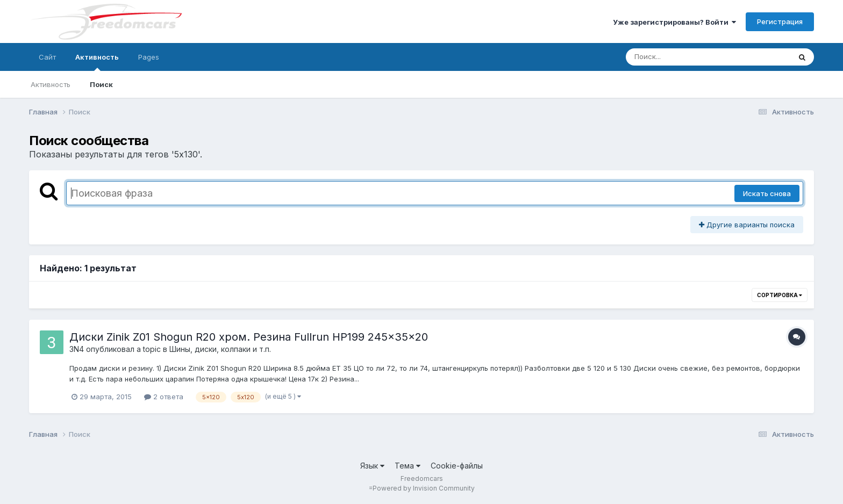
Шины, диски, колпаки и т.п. (220, 349)
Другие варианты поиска (747, 225)
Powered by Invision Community (424, 488)
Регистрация (780, 21)
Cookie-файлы (457, 466)
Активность (97, 62)
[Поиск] (688, 57)
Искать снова (767, 193)
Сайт (47, 57)
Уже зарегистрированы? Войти (674, 22)
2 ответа (164, 397)
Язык (372, 466)
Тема (408, 466)
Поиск (101, 84)
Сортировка (780, 295)
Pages (149, 57)
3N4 (77, 349)
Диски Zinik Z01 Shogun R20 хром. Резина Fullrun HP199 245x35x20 (249, 337)
